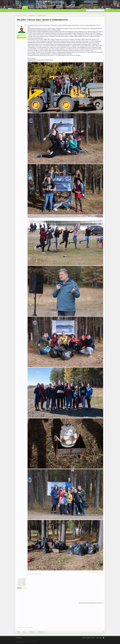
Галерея (31, 8)
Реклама (19, 588)
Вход (102, 1)
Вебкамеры (39, 8)
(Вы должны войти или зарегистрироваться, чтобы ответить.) (91, 603)
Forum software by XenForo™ (26, 641)
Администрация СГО (44, 22)
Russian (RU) (19, 638)
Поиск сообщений (20, 10)
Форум (25, 8)
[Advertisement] (65, 588)
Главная (19, 8)
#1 (103, 574)
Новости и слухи (27, 22)
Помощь (93, 638)
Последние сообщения (30, 10)
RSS (103, 638)
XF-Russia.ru (22, 642)
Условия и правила (86, 638)
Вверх (101, 638)
